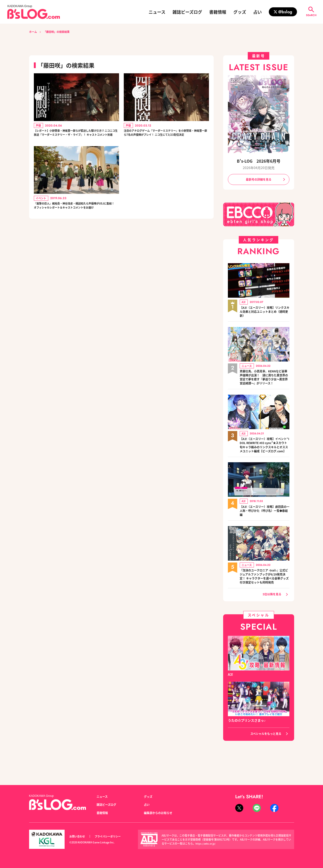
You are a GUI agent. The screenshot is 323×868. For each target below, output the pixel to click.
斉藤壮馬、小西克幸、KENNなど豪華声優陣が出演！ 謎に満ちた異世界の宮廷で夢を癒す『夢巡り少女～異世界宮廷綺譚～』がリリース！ (265, 382)
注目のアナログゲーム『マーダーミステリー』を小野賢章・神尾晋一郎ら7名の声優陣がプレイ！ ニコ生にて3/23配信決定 (165, 137)
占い (257, 12)
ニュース (157, 12)
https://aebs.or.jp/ (206, 843)
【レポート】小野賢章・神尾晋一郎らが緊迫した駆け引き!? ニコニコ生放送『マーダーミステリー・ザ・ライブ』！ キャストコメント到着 (75, 137)
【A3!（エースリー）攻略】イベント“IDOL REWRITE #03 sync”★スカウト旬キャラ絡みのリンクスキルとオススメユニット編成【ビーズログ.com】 (265, 456)
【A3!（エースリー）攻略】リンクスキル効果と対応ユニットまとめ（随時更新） (265, 313)
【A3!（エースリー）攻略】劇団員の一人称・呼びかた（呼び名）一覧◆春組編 (265, 525)
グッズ (240, 12)
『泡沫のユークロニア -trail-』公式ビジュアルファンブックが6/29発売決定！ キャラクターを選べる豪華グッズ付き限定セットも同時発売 (265, 594)
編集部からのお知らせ (160, 813)
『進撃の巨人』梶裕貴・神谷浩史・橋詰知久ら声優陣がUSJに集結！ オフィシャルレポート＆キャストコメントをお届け (75, 219)
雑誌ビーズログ (187, 12)
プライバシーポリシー (113, 836)
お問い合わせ (79, 836)
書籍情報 (218, 12)
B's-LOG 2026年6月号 (259, 161)
